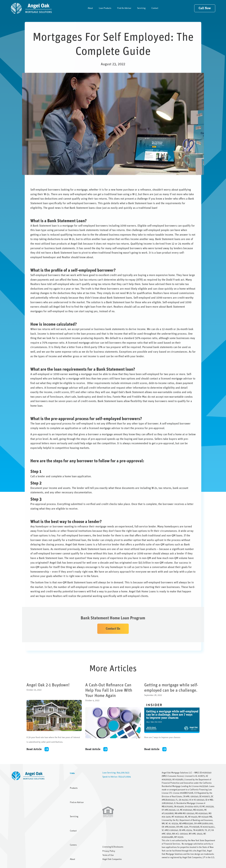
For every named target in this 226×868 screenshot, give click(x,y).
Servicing (141, 8)
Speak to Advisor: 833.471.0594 (117, 777)
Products (74, 788)
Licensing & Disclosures (113, 847)
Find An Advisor (124, 8)
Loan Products (105, 8)
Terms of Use (108, 855)
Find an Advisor (77, 802)
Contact (155, 8)
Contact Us (113, 633)
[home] (31, 8)
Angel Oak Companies (112, 859)
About (90, 8)
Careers (73, 845)
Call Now (205, 8)
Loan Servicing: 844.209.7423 (116, 773)
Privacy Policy (109, 851)
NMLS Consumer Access (173, 776)
